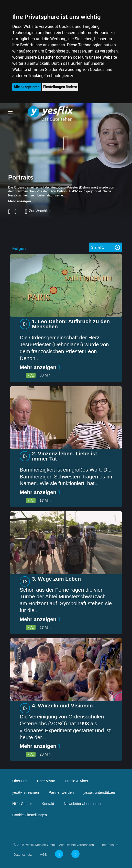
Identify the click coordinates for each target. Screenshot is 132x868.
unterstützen (99, 792)
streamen (26, 792)
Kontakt (48, 804)
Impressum (110, 845)
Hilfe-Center (22, 804)
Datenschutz (23, 855)
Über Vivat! (46, 781)
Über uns (20, 781)
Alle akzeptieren (27, 87)
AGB (43, 855)
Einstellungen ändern (60, 87)
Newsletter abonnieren (82, 804)
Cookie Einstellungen (30, 815)
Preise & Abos (76, 781)
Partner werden (61, 792)
